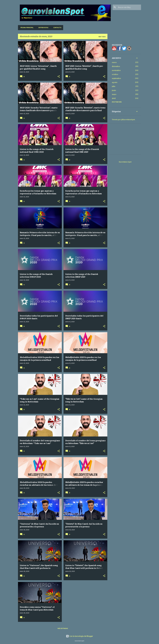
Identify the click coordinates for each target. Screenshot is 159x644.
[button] (59, 77)
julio (114, 86)
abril (114, 98)
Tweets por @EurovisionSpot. (124, 120)
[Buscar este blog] (129, 7)
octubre (115, 74)
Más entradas (63, 628)
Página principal (26, 28)
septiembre (116, 78)
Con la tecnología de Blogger (79, 636)
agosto (115, 82)
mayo (114, 94)
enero (114, 62)
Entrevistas (43, 28)
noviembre (116, 70)
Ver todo (102, 37)
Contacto (57, 28)
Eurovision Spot (125, 162)
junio (114, 90)
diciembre (116, 66)
